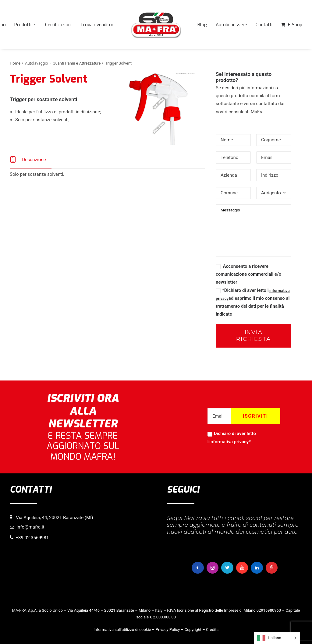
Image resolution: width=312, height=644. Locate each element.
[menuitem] (25, 25)
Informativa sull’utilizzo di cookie (122, 630)
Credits (212, 630)
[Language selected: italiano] (277, 638)
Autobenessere (231, 25)
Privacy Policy (168, 630)
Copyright (193, 630)
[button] (159, 109)
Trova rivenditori (97, 25)
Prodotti (25, 25)
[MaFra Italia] (156, 25)
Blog (202, 25)
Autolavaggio (37, 63)
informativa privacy (229, 442)
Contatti (264, 25)
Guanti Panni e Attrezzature (77, 63)
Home (15, 63)
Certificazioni (58, 25)
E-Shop (295, 25)
